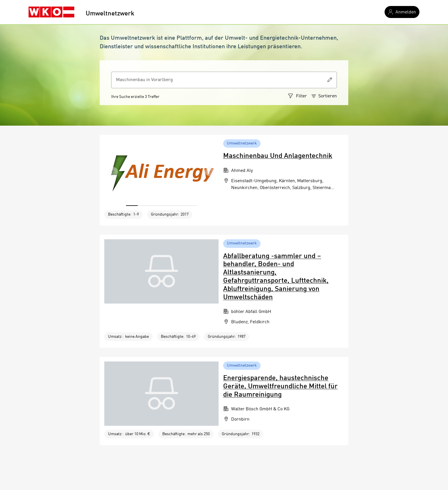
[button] (113, 171)
